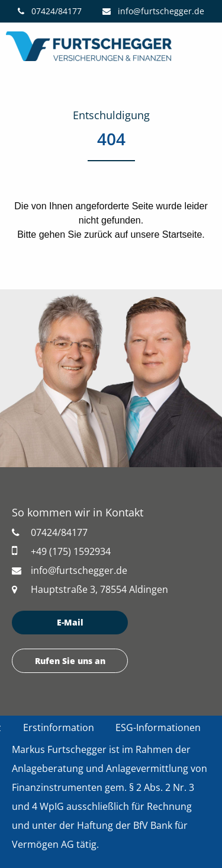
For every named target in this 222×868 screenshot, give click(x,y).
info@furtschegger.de (153, 11)
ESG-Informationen (158, 727)
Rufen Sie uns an (70, 661)
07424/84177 (50, 11)
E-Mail (70, 622)
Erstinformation (59, 727)
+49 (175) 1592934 (61, 551)
